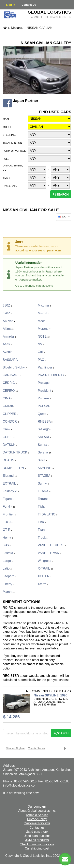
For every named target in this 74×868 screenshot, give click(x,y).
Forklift (9, 506)
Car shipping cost (37, 848)
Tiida (42, 506)
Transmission (12, 143)
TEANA (45, 491)
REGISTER (11, 676)
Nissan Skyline (15, 748)
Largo (8, 561)
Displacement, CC (13, 168)
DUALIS (9, 460)
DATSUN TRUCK (16, 452)
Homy (8, 538)
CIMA (8, 398)
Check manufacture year (37, 844)
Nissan (16, 28)
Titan (42, 530)
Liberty (8, 584)
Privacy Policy (37, 819)
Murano (44, 329)
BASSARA (11, 360)
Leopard (10, 576)
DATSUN (10, 445)
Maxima (44, 305)
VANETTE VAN (50, 553)
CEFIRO (10, 391)
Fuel (6, 159)
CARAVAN (12, 375)
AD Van (9, 321)
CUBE (9, 437)
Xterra (43, 584)
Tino (42, 522)
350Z (7, 305)
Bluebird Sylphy (15, 367)
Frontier (9, 514)
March (9, 592)
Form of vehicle (14, 151)
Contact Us (29, 5)
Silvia (43, 460)
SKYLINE (46, 468)
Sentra (44, 445)
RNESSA (45, 422)
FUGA (8, 522)
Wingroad (46, 561)
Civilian (8, 406)
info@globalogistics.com (20, 785)
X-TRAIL (45, 568)
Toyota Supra (36, 748)
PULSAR (45, 406)
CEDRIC (10, 383)
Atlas (7, 344)
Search (61, 194)
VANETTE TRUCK (52, 545)
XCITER (45, 576)
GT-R (7, 530)
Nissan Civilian (40, 28)
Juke (7, 545)
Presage (45, 383)
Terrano (44, 499)
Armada (9, 337)
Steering (9, 135)
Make (6, 119)
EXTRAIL (10, 483)
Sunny (43, 483)
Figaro (8, 499)
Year (6, 178)
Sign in (11, 5)
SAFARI (44, 437)
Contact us (37, 828)
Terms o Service (37, 815)
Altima (8, 329)
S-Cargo (45, 429)
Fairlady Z (11, 491)
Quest (43, 414)
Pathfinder (46, 367)
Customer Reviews (37, 823)
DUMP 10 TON (14, 468)
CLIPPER (10, 414)
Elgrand (10, 476)
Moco (43, 321)
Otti (41, 352)
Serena (44, 452)
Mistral (44, 313)
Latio (7, 568)
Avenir (8, 352)
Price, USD (10, 186)
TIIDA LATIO (48, 514)
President (45, 391)
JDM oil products (37, 840)
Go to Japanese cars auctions (34, 286)
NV (41, 344)
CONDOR (11, 422)
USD (64, 217)
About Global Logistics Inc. (37, 811)
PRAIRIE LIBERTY (52, 375)
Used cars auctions (37, 836)
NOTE (44, 337)
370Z (7, 313)
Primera (44, 398)
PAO (42, 360)
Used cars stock (37, 832)
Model (7, 127)
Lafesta (9, 553)
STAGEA (45, 476)
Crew (7, 429)
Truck (43, 538)
